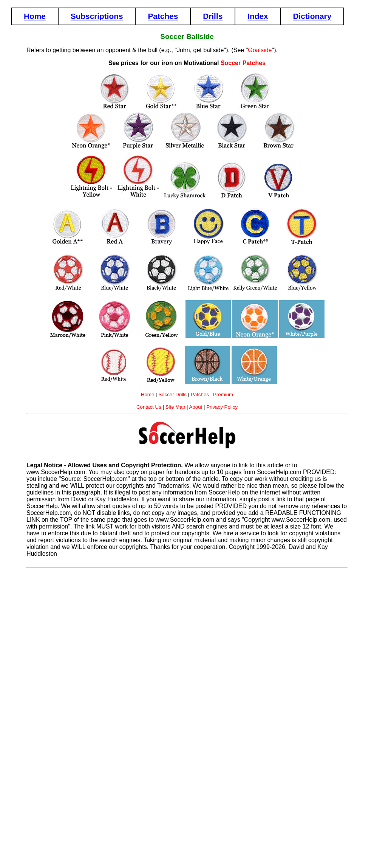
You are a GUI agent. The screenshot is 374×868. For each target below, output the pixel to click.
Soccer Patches (243, 63)
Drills (213, 16)
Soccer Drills (172, 394)
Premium (223, 394)
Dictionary (312, 16)
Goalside (260, 50)
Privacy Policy (222, 407)
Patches (163, 16)
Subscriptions (97, 16)
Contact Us (149, 407)
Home (35, 16)
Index (258, 16)
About (195, 407)
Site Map (175, 407)
